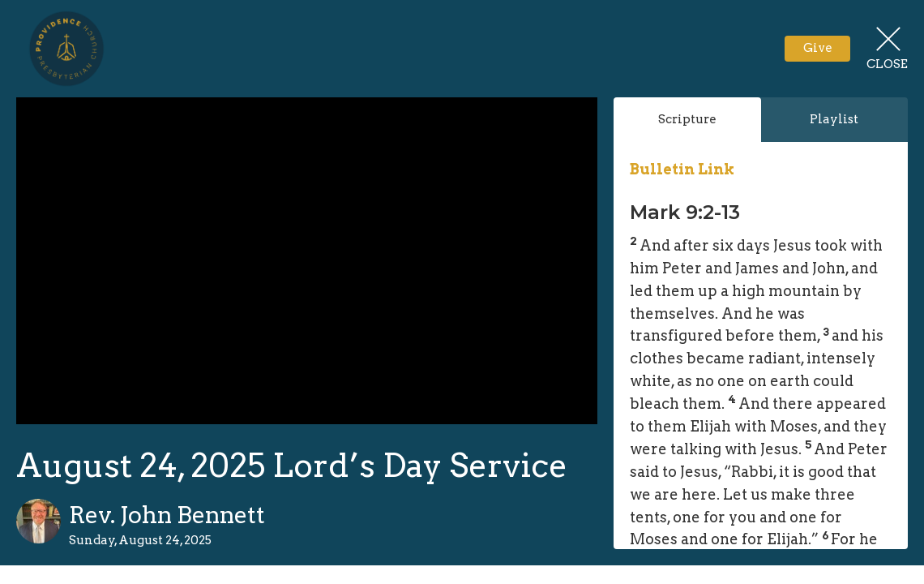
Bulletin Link (682, 169)
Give (818, 48)
